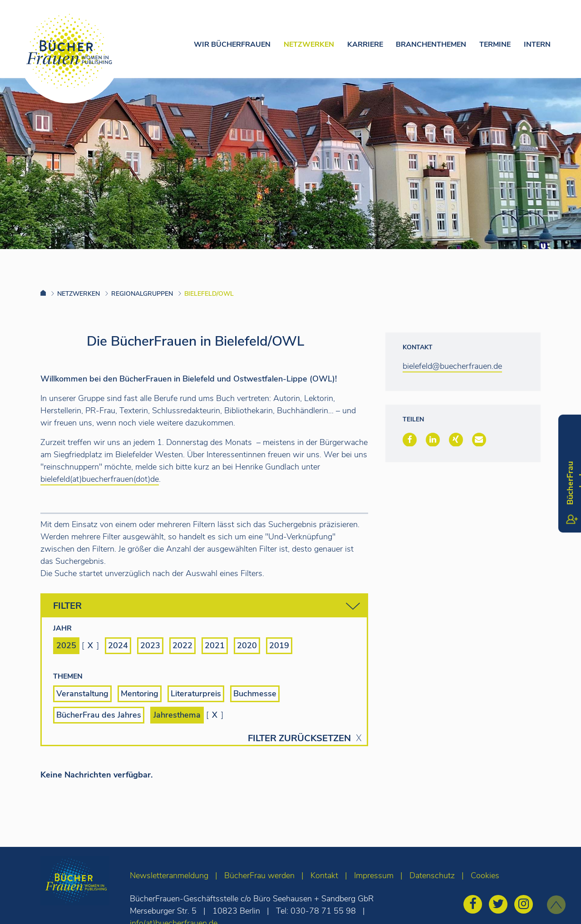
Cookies (485, 875)
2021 (215, 645)
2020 (247, 645)
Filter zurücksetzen (299, 738)
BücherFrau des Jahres (99, 715)
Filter (207, 606)
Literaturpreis (196, 694)
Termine (495, 44)
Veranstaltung (82, 694)
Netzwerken (309, 44)
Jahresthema (177, 715)
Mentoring (140, 694)
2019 (279, 645)
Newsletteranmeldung (169, 875)
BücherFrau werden (259, 875)
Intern (537, 44)
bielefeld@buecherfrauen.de (452, 366)
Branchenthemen (431, 44)
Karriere (365, 44)
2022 (182, 645)
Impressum (374, 875)
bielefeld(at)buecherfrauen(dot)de (100, 479)
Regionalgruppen (142, 294)
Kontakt (324, 875)
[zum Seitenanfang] (556, 905)
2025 (66, 645)
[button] (410, 440)
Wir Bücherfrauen (232, 44)
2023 (150, 645)
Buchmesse (255, 694)
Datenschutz (432, 875)
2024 (118, 645)
